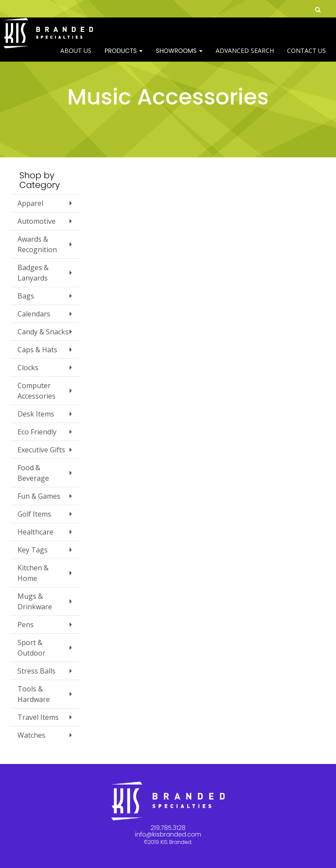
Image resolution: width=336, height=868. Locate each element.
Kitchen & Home (33, 573)
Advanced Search (245, 57)
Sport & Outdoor (31, 648)
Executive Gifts (41, 450)
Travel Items (38, 717)
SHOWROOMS (179, 57)
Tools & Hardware (34, 694)
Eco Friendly (37, 432)
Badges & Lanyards (33, 273)
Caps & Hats (37, 350)
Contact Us (306, 57)
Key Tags (33, 550)
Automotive (37, 221)
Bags (26, 296)
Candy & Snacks (43, 332)
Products (124, 57)
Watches (31, 735)
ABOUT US (76, 57)
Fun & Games (39, 496)
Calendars (34, 314)
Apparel (30, 203)
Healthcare (35, 532)
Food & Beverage (33, 473)
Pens (26, 625)
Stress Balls (37, 671)
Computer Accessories (37, 391)
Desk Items (36, 414)
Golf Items (34, 514)
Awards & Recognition (37, 244)
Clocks (28, 368)
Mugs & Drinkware (35, 601)
